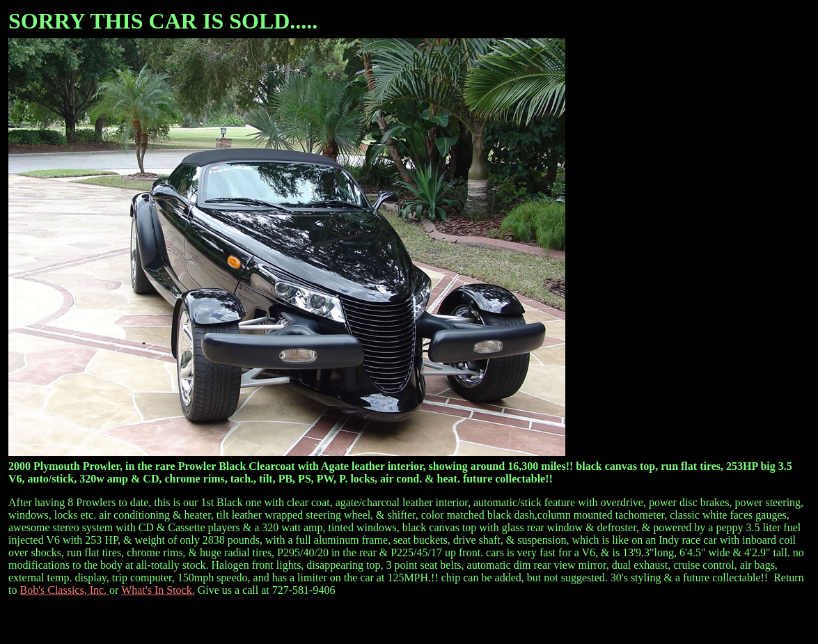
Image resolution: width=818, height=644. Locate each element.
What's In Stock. (158, 590)
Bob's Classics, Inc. (64, 590)
